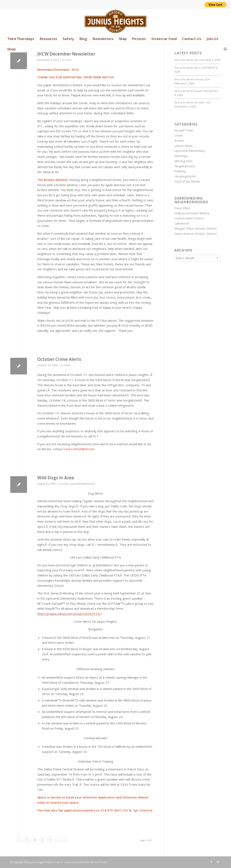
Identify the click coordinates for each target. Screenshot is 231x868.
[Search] (224, 49)
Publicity (180, 171)
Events (179, 141)
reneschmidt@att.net (79, 449)
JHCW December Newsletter (66, 54)
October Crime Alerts (59, 359)
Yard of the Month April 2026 (190, 60)
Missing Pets (184, 161)
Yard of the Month (187, 181)
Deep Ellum (182, 208)
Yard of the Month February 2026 (192, 79)
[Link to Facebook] (211, 862)
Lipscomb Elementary (82, 484)
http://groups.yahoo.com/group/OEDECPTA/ (69, 614)
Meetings (181, 156)
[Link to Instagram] (218, 862)
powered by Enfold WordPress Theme (86, 862)
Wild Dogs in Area (56, 478)
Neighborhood (185, 166)
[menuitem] (21, 39)
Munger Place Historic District (196, 228)
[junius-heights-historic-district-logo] (116, 21)
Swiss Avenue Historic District (196, 234)
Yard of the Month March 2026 (191, 68)
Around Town (184, 130)
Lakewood (182, 223)
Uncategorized (185, 176)
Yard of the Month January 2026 (191, 91)
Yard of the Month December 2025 (192, 103)
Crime (68, 60)
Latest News (184, 146)
